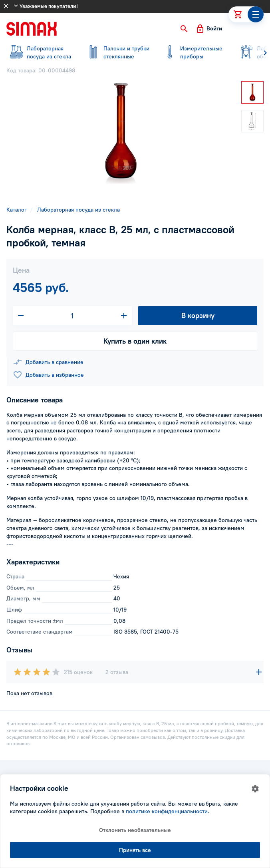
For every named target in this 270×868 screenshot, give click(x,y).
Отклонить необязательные (135, 830)
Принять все (135, 850)
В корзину (198, 315)
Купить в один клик (135, 341)
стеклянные (117, 52)
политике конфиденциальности (167, 811)
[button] (184, 29)
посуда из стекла (40, 52)
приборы (193, 52)
